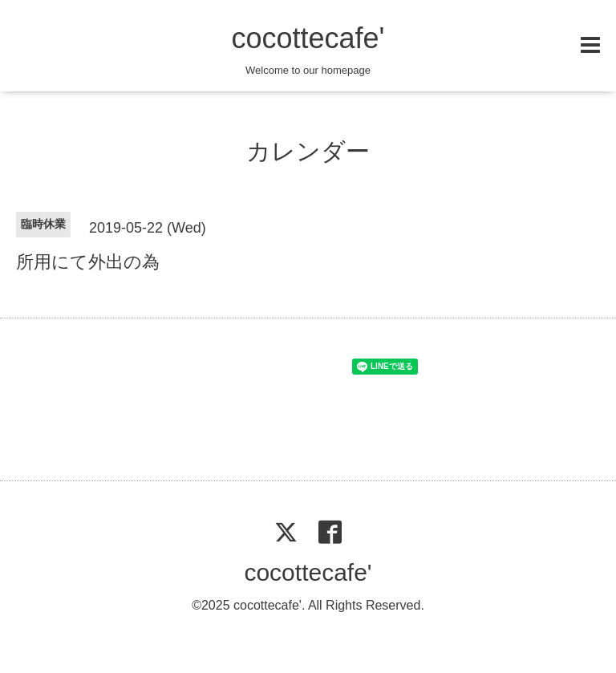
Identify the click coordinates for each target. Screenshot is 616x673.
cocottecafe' (308, 38)
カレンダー (308, 151)
